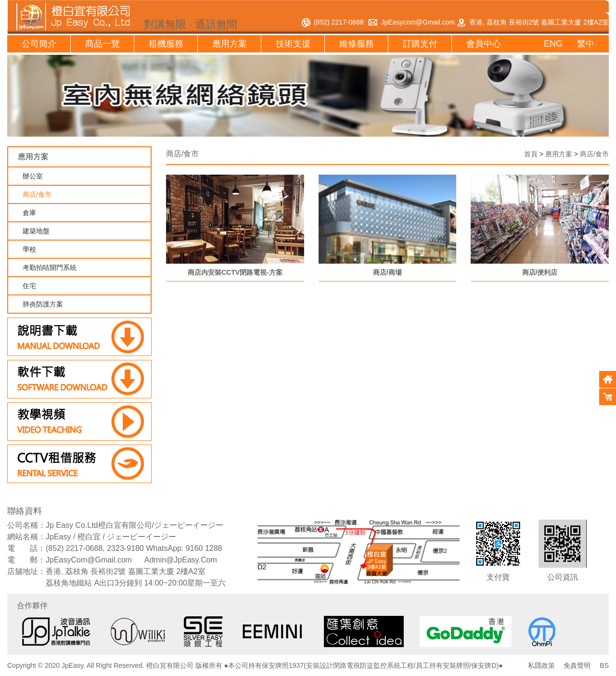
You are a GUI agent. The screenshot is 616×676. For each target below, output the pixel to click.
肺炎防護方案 (43, 304)
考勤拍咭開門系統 (50, 268)
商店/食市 (37, 194)
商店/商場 (387, 272)
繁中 (586, 44)
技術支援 (293, 44)
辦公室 (33, 176)
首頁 (526, 154)
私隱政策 (541, 665)
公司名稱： (26, 525)
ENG (553, 44)
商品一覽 (103, 44)
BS (604, 665)
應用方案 (230, 44)
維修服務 (357, 44)
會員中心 (484, 44)
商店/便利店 (540, 272)
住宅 (29, 286)
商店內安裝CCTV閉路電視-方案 (235, 272)
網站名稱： (26, 537)
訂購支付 (420, 44)
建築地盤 (36, 231)
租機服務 (166, 44)
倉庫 (29, 213)
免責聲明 (577, 665)
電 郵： (26, 560)
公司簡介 (39, 44)
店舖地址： (26, 571)
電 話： (26, 548)
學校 (29, 249)
